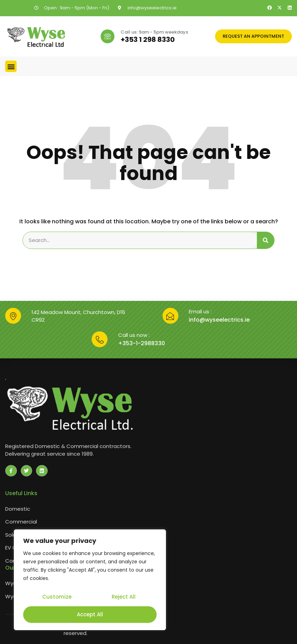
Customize (57, 598)
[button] (11, 66)
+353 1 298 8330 (148, 39)
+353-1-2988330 (142, 343)
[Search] (266, 240)
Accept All (90, 614)
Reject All (123, 598)
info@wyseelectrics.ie (219, 320)
